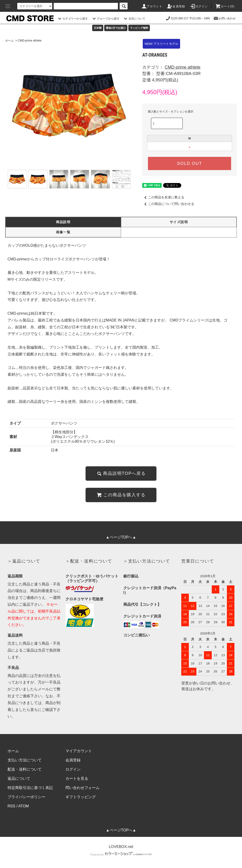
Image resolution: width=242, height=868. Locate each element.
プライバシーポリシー (26, 797)
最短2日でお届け (116, 28)
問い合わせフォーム (82, 788)
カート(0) (225, 6)
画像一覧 (63, 232)
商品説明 (63, 222)
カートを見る (77, 778)
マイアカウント (79, 751)
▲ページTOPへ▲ (121, 537)
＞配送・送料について (89, 561)
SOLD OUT (190, 163)
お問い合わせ (224, 18)
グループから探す (105, 19)
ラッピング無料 (139, 28)
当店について (134, 19)
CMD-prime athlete (30, 41)
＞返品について (24, 561)
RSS (11, 806)
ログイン (199, 6)
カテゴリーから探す (72, 19)
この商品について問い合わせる (168, 204)
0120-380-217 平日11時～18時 (188, 18)
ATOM (24, 806)
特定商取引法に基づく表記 (30, 788)
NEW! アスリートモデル (161, 44)
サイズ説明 (179, 222)
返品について (19, 778)
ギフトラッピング (81, 797)
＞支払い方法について (147, 561)
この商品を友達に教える (163, 197)
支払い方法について (25, 760)
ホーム (9, 41)
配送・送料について (25, 769)
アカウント (152, 6)
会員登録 (176, 6)
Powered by (121, 855)
